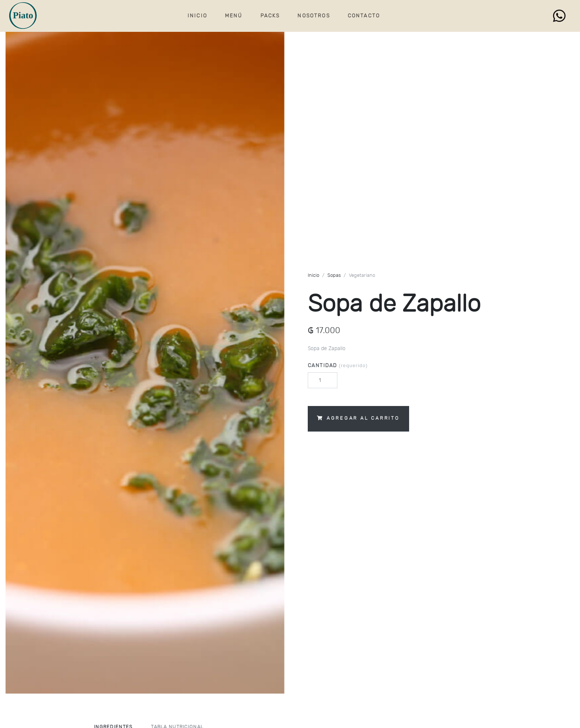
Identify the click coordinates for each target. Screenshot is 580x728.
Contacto (364, 16)
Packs (270, 16)
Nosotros (313, 16)
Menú (234, 16)
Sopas (334, 276)
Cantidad (338, 365)
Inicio (197, 16)
